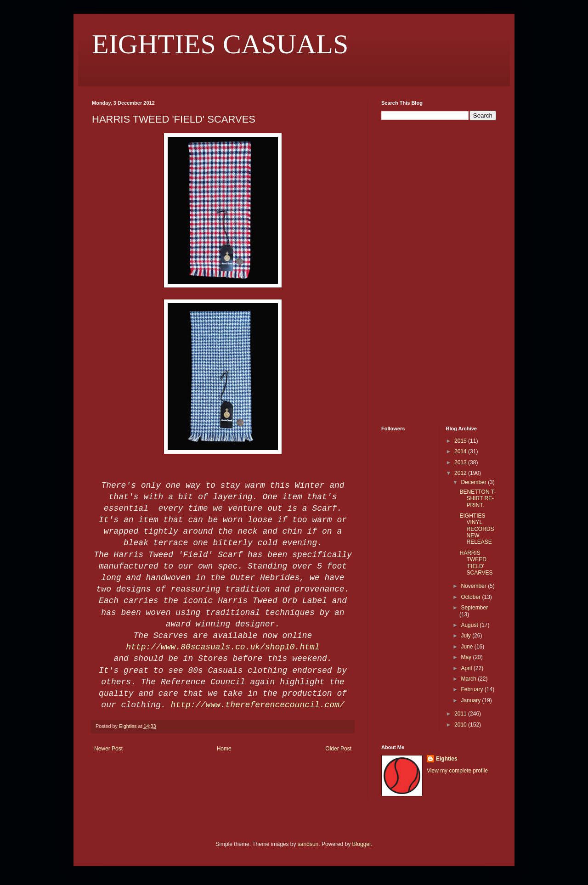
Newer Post (108, 749)
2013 (461, 462)
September (474, 608)
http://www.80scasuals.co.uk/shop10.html (223, 647)
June (467, 647)
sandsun (308, 844)
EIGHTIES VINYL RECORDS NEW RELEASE (477, 529)
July (466, 636)
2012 (461, 473)
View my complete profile (457, 771)
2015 (461, 441)
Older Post (338, 749)
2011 (461, 714)
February (472, 689)
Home (224, 749)
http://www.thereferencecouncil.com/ (258, 705)
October (471, 597)
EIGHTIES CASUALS (220, 44)
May (467, 657)
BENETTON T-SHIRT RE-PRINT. (478, 499)
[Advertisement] (409, 272)
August (470, 625)
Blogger (362, 844)
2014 (461, 451)
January (471, 700)
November (474, 586)
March (469, 679)
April (467, 668)
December (474, 482)
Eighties (447, 759)
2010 (461, 725)
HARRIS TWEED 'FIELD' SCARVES (476, 563)
